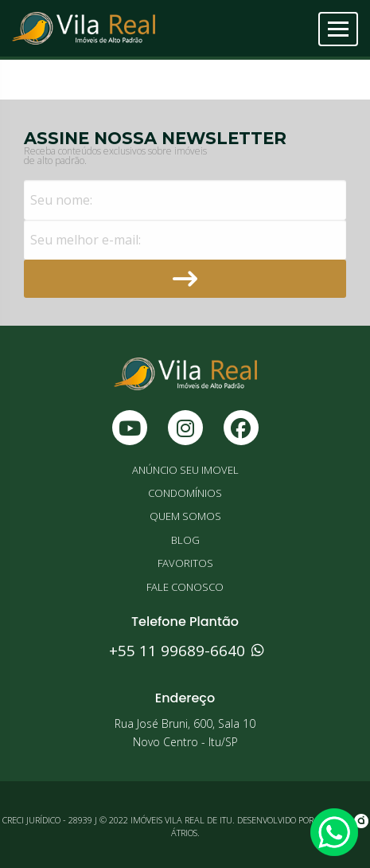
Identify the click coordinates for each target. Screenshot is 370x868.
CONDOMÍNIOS (185, 493)
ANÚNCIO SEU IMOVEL (185, 470)
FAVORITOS (185, 563)
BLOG (185, 540)
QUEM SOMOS (185, 516)
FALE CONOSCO (185, 587)
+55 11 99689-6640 (185, 651)
